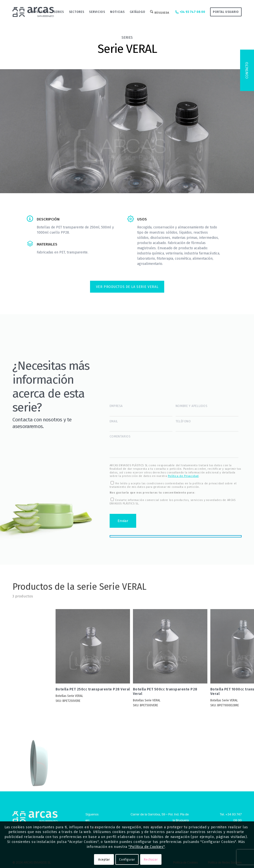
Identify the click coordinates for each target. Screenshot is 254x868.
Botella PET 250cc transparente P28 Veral (93, 689)
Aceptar (104, 860)
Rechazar (151, 860)
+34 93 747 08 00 (190, 12)
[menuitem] (40, 12)
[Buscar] (160, 12)
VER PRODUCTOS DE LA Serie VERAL (127, 287)
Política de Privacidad (183, 476)
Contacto (247, 70)
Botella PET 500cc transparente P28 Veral (165, 692)
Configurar (127, 860)
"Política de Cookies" (147, 847)
